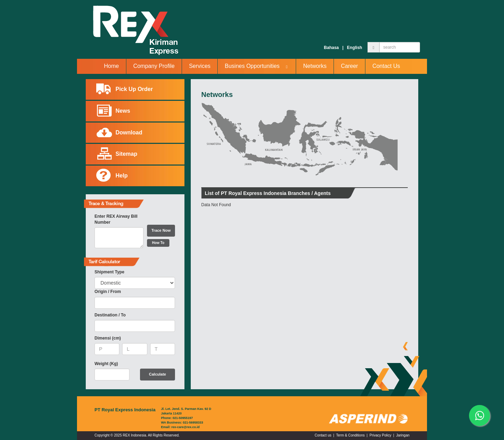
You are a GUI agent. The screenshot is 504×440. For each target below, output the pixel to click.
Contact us (323, 435)
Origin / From (108, 292)
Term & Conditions (350, 435)
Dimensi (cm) (108, 338)
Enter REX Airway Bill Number (116, 219)
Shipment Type (109, 272)
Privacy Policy (380, 435)
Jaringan (403, 435)
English (354, 48)
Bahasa (331, 48)
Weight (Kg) (106, 364)
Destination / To (110, 315)
